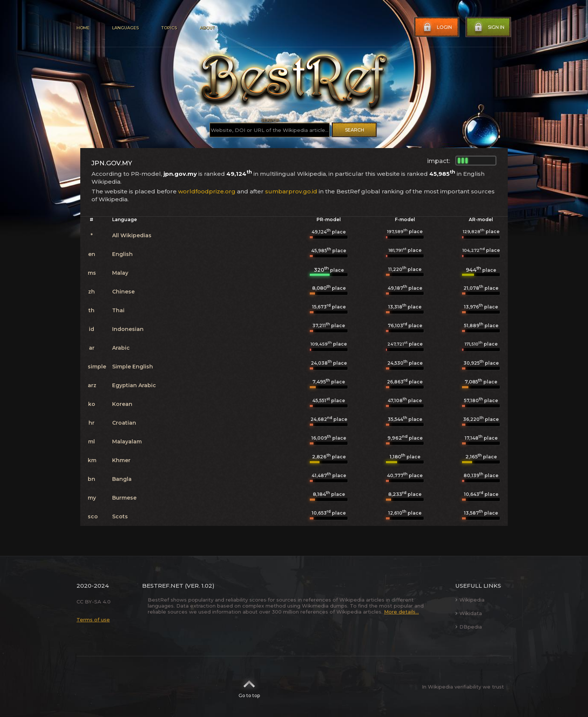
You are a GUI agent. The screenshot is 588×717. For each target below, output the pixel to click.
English (122, 254)
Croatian (124, 423)
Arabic (121, 348)
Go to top (249, 687)
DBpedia (469, 627)
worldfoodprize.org (207, 191)
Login (437, 27)
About (207, 28)
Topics (169, 28)
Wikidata (469, 613)
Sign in (489, 27)
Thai (118, 310)
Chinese (123, 292)
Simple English (133, 367)
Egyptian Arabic (134, 385)
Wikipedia (470, 600)
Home (83, 28)
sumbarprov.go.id (291, 191)
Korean (122, 404)
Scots (120, 516)
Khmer (121, 460)
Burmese (124, 498)
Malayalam (127, 442)
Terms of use (93, 620)
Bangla (122, 479)
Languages (125, 28)
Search (355, 130)
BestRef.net (163, 586)
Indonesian (128, 329)
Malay (120, 273)
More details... (401, 612)
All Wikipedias (132, 235)
